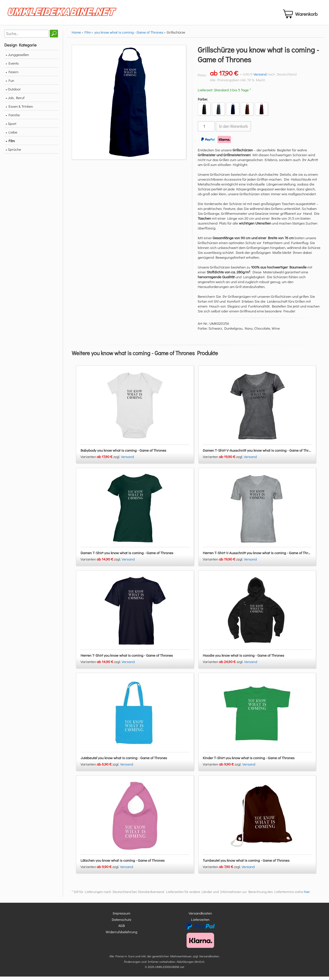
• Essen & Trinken (19, 110)
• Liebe (11, 135)
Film (88, 35)
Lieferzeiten (200, 923)
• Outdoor (13, 92)
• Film (10, 144)
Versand (260, 77)
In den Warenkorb (233, 130)
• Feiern (12, 75)
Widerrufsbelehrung (122, 935)
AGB (122, 929)
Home (76, 35)
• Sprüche (13, 153)
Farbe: (203, 102)
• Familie (13, 118)
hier (307, 895)
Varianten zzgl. (101, 460)
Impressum (122, 917)
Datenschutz (122, 923)
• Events (12, 66)
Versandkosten (200, 917)
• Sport (11, 127)
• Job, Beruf (15, 101)
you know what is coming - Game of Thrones (129, 35)
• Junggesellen (17, 58)
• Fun (10, 84)
